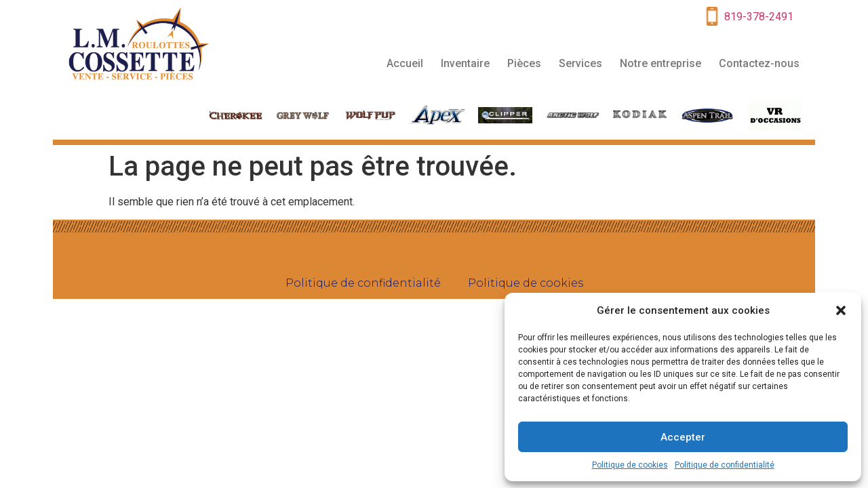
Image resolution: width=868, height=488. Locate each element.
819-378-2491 (759, 17)
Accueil (405, 63)
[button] (841, 310)
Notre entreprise (660, 63)
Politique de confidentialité (725, 465)
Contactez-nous (759, 63)
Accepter (683, 437)
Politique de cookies (630, 465)
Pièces (524, 63)
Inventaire (465, 63)
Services (580, 63)
